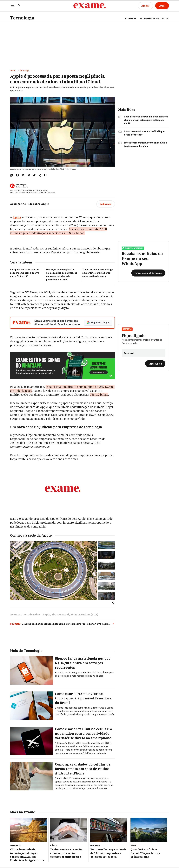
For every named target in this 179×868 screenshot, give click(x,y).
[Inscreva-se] (155, 364)
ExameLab (131, 18)
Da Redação (21, 185)
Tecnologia (22, 18)
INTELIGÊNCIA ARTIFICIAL (154, 18)
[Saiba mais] (106, 204)
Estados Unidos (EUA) (84, 615)
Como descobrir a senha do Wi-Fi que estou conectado (144, 133)
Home (13, 70)
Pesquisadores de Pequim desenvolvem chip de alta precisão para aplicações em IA (146, 120)
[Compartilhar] (113, 603)
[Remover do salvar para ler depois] (45, 175)
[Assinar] (145, 6)
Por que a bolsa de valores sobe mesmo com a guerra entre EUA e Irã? (25, 273)
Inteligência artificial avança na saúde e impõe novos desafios (146, 144)
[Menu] (12, 6)
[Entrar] (162, 6)
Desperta (127, 329)
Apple (17, 217)
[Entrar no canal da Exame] (148, 273)
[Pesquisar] (19, 6)
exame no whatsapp (133, 248)
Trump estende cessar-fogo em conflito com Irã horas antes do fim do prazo (98, 273)
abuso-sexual (60, 615)
